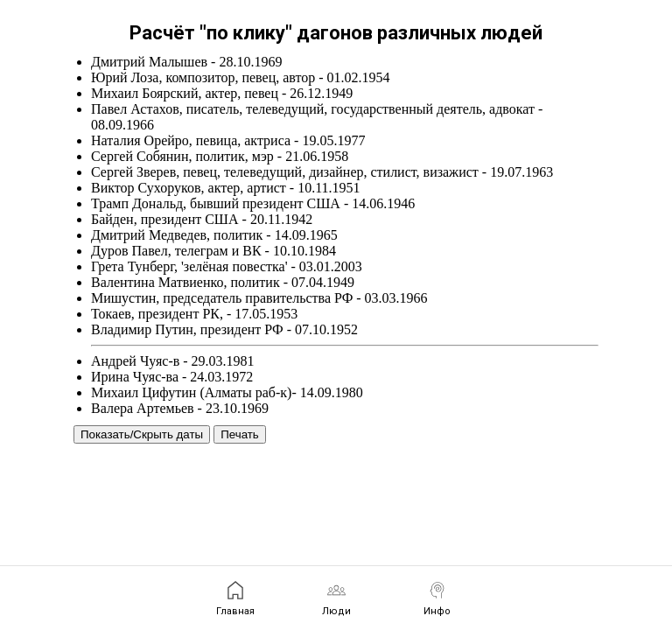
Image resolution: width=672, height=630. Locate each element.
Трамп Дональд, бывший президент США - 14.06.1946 (253, 203)
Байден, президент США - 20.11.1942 (202, 219)
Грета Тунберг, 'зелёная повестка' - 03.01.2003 (227, 266)
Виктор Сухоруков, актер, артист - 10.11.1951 (226, 188)
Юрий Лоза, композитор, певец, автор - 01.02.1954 (241, 77)
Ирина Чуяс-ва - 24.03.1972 (172, 377)
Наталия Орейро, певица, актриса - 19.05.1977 (228, 140)
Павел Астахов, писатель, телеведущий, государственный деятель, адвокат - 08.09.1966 (317, 117)
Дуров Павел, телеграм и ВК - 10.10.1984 (213, 251)
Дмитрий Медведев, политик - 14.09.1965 (214, 235)
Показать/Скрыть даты (142, 434)
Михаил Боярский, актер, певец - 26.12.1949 (222, 93)
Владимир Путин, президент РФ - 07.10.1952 (224, 329)
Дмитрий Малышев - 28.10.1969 (186, 62)
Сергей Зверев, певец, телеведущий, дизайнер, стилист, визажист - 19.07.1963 (322, 172)
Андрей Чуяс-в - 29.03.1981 (173, 361)
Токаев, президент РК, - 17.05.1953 (194, 314)
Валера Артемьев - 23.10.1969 (180, 408)
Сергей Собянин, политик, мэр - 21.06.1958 (220, 156)
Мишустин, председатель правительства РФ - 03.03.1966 (259, 298)
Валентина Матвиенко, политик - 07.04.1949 (223, 282)
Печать (240, 434)
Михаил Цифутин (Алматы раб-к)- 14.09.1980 (227, 392)
